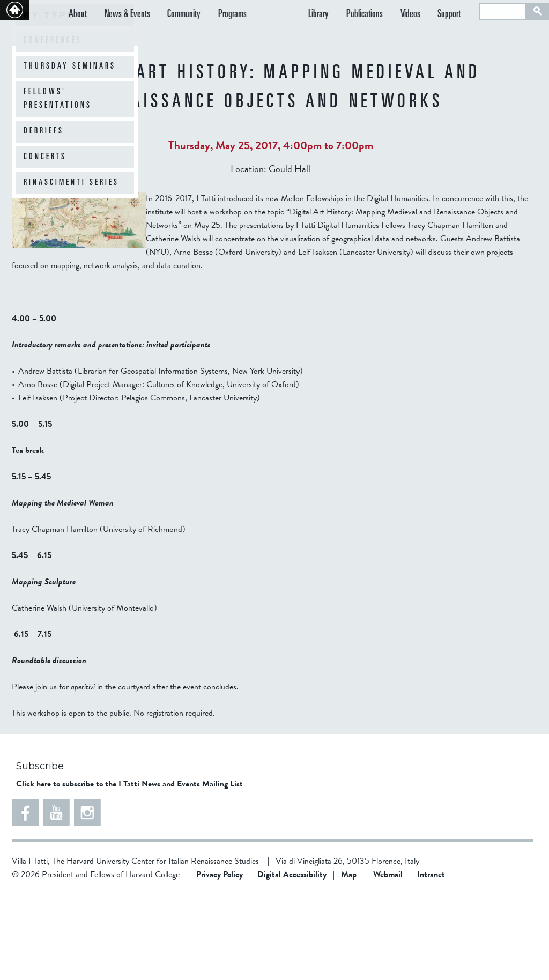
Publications (388, 15)
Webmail (388, 960)
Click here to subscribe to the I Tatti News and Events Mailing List (129, 870)
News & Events (119, 15)
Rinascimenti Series (71, 269)
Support (457, 15)
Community (168, 15)
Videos (426, 15)
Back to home (15, 10)
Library (350, 15)
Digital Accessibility (292, 960)
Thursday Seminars (70, 152)
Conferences (53, 127)
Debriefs (44, 217)
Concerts (45, 243)
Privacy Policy (220, 960)
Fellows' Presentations (58, 185)
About (78, 15)
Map (349, 960)
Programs (209, 15)
